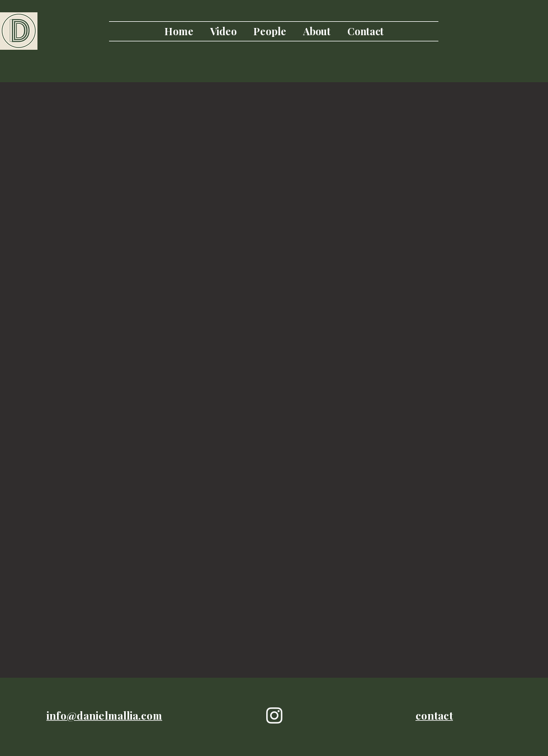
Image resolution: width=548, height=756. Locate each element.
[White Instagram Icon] (274, 715)
